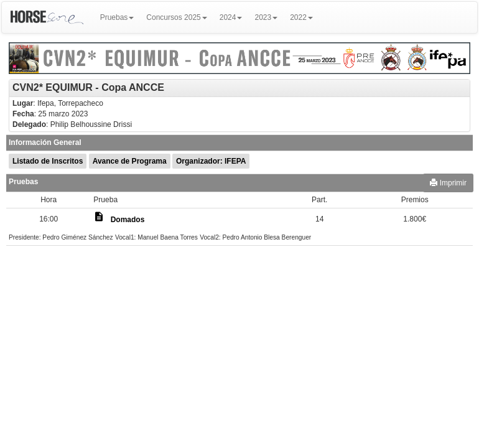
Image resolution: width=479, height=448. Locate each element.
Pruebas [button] (117, 17)
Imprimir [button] (448, 183)
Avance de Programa (130, 161)
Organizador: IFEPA (211, 161)
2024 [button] (231, 17)
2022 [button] (301, 17)
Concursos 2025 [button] (176, 17)
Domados (128, 220)
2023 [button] (266, 17)
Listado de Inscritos (48, 161)
